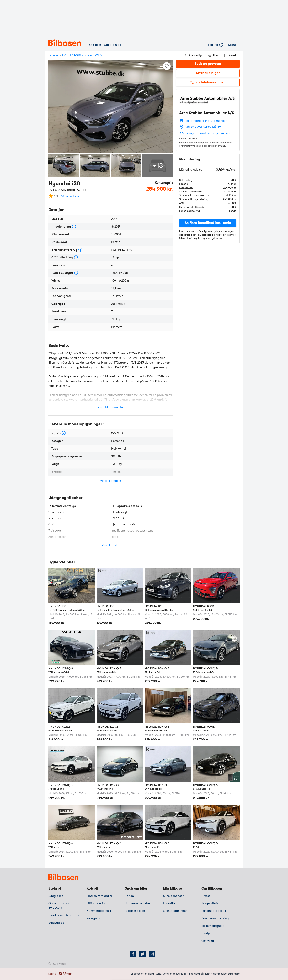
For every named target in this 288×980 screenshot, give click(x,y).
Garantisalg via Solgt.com (59, 906)
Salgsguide (56, 923)
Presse (206, 896)
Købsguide (94, 918)
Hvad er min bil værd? (64, 915)
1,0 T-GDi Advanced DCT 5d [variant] (86, 55)
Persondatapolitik (214, 911)
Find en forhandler (99, 896)
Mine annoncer (173, 896)
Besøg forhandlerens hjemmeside (208, 133)
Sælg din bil (113, 45)
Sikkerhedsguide (213, 926)
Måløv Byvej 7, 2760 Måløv (203, 127)
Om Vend (208, 941)
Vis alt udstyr (111, 545)
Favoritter (170, 903)
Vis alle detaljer (111, 481)
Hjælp (206, 933)
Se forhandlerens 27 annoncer (206, 121)
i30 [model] (64, 55)
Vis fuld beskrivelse (111, 407)
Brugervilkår (210, 903)
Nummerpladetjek (99, 911)
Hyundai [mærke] (53, 55)
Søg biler (95, 45)
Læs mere (234, 974)
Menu (234, 45)
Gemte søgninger (175, 911)
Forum (129, 896)
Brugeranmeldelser (138, 903)
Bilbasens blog (135, 911)
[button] (208, 223)
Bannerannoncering (215, 918)
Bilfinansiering (96, 903)
